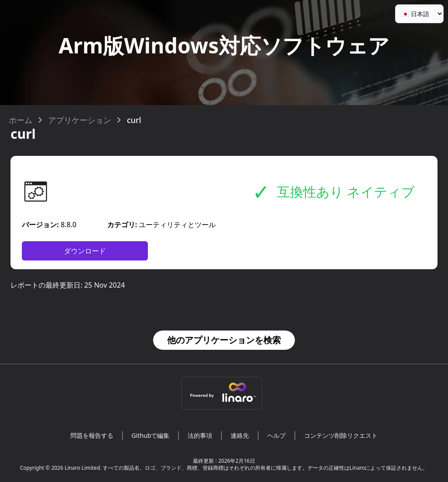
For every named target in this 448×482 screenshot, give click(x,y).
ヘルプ (276, 435)
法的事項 (200, 435)
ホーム (21, 120)
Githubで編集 (151, 435)
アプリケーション (80, 120)
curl (134, 120)
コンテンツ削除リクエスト (341, 435)
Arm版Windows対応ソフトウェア (224, 45)
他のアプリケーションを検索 (224, 340)
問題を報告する (92, 435)
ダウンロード (85, 251)
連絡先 (240, 435)
